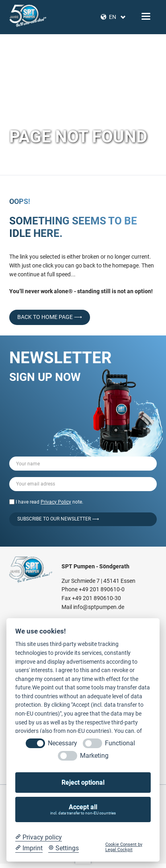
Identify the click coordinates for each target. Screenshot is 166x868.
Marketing (94, 756)
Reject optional (83, 783)
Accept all (83, 809)
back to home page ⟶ (50, 317)
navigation (146, 16)
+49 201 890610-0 (102, 589)
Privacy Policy (56, 502)
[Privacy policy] (39, 837)
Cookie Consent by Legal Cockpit (124, 847)
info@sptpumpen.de (99, 607)
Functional (120, 743)
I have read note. (49, 502)
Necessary (63, 743)
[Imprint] (29, 848)
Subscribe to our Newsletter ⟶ (58, 519)
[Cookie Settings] (64, 848)
